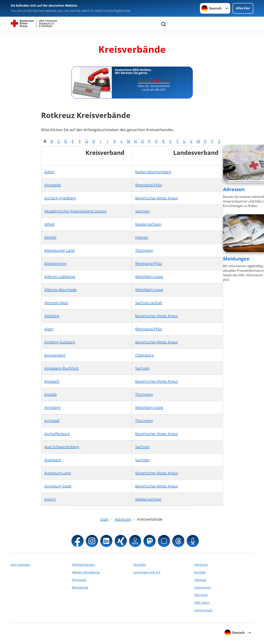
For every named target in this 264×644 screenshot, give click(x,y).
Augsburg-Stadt (58, 486)
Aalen (49, 172)
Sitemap (200, 580)
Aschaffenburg (57, 434)
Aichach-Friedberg (60, 198)
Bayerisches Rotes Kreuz (156, 198)
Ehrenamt (79, 580)
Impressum (203, 587)
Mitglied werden (83, 565)
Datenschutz (204, 610)
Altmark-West (56, 303)
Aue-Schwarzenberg (62, 447)
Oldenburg (145, 355)
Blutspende (80, 587)
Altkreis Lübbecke (60, 277)
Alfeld (49, 224)
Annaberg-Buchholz (61, 368)
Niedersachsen (148, 224)
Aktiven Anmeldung (86, 572)
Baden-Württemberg (153, 172)
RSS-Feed (201, 595)
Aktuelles (140, 565)
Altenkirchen (55, 263)
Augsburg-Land (58, 473)
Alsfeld (50, 237)
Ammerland (55, 355)
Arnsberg (52, 407)
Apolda (51, 394)
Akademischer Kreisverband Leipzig (75, 211)
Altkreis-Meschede (61, 290)
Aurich (50, 499)
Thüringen (144, 250)
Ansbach (52, 381)
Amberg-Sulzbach (60, 342)
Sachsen (142, 211)
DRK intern (202, 603)
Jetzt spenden (21, 565)
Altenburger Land (60, 250)
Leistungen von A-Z (147, 572)
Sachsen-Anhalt (149, 303)
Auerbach (53, 460)
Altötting (52, 316)
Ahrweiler (53, 185)
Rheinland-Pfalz (149, 185)
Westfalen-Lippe (149, 277)
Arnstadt (52, 421)
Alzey (49, 329)
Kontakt (200, 572)
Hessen (142, 237)
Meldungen (236, 259)
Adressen (234, 189)
